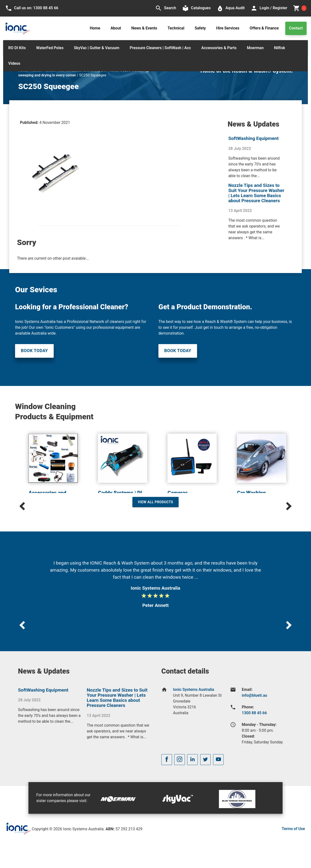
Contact (296, 28)
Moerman (255, 48)
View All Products (155, 502)
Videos (14, 63)
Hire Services (228, 28)
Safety (200, 28)
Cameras (177, 493)
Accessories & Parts (219, 48)
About (116, 28)
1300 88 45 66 (254, 713)
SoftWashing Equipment (254, 138)
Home (95, 28)
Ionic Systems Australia (194, 690)
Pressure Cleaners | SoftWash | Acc (160, 48)
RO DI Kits (17, 48)
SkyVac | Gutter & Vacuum (97, 48)
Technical (176, 28)
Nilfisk (280, 48)
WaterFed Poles (50, 48)
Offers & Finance (264, 28)
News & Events (144, 28)
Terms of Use (294, 829)
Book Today (34, 351)
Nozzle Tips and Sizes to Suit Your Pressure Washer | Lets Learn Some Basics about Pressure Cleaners (256, 193)
